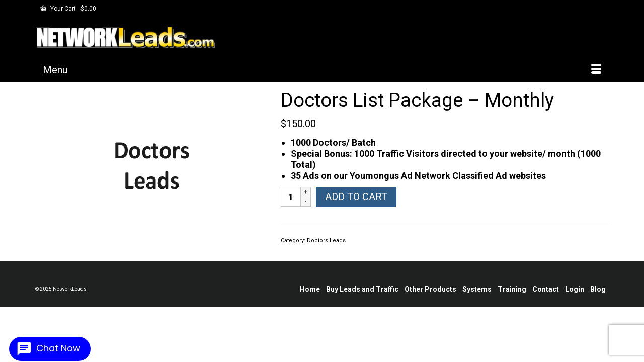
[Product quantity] (291, 204)
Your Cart (68, 9)
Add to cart (356, 204)
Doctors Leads (326, 248)
